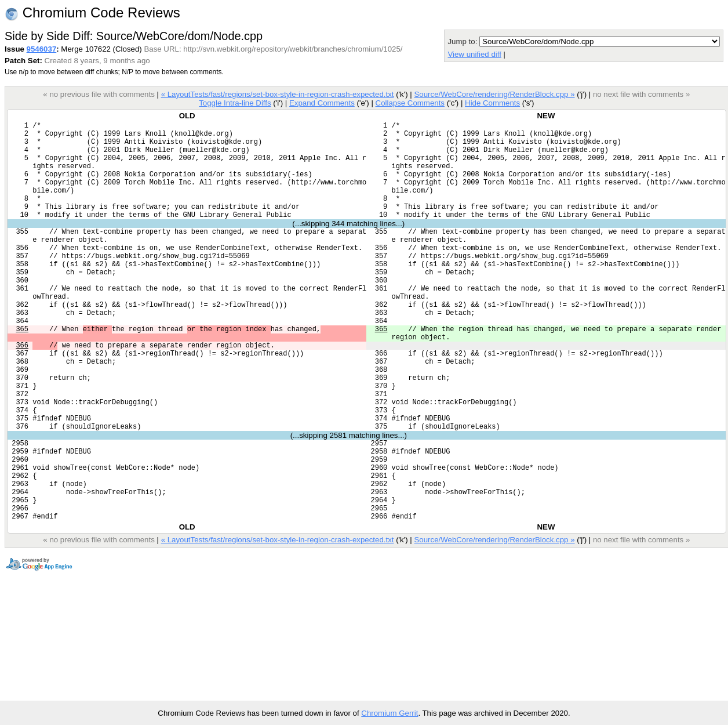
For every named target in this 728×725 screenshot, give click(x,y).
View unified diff (474, 54)
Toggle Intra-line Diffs (235, 103)
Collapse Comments (409, 103)
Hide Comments (492, 103)
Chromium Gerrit (390, 713)
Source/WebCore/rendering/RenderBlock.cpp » (494, 94)
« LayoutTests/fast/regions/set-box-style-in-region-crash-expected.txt (278, 94)
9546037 (42, 49)
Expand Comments (322, 103)
